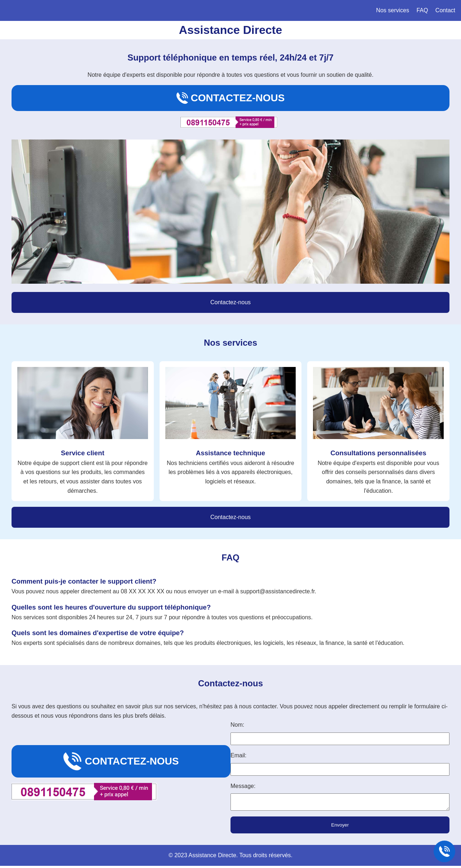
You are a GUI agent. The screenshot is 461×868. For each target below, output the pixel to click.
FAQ (422, 10)
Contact (445, 10)
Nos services (393, 10)
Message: (243, 786)
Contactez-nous (231, 98)
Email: (238, 755)
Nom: (237, 725)
